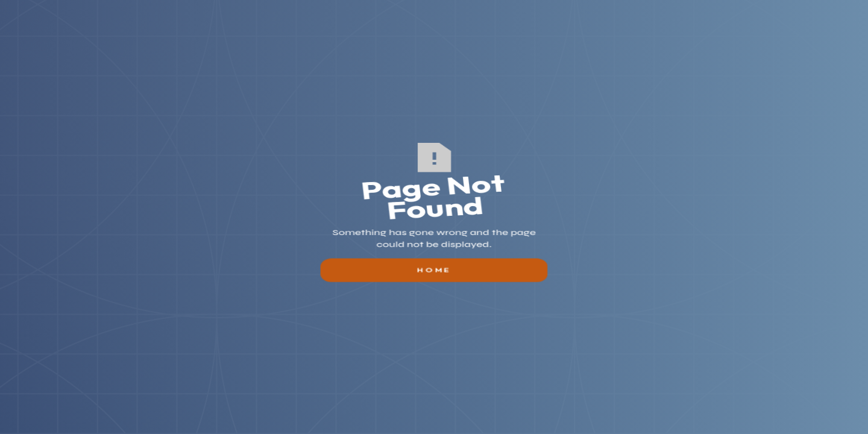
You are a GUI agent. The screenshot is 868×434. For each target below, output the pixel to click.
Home (434, 282)
